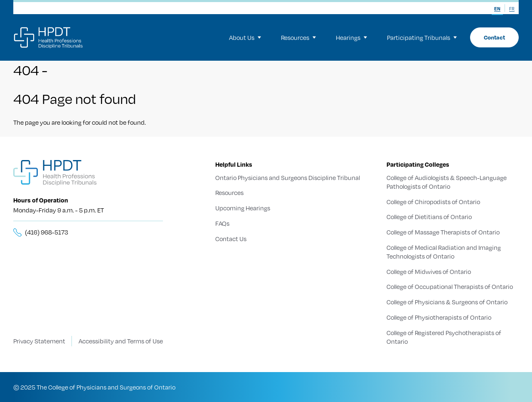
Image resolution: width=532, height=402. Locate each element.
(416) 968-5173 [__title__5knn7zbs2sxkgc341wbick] (47, 232)
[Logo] (49, 37)
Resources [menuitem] (298, 37)
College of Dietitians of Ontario (429, 217)
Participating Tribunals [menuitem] (422, 37)
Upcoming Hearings (243, 208)
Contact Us (231, 239)
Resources (229, 192)
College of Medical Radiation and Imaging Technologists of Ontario (444, 252)
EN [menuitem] (497, 9)
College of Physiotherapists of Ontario (439, 317)
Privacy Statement (39, 341)
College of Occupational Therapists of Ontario (450, 286)
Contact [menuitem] (494, 37)
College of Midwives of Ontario (429, 271)
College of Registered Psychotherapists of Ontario (444, 337)
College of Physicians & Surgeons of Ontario (447, 302)
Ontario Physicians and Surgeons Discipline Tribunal (288, 178)
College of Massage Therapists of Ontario (443, 232)
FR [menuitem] (512, 9)
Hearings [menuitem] (351, 37)
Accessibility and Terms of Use (121, 341)
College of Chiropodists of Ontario (433, 201)
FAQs (222, 223)
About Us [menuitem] (245, 37)
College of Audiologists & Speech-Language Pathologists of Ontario (447, 182)
